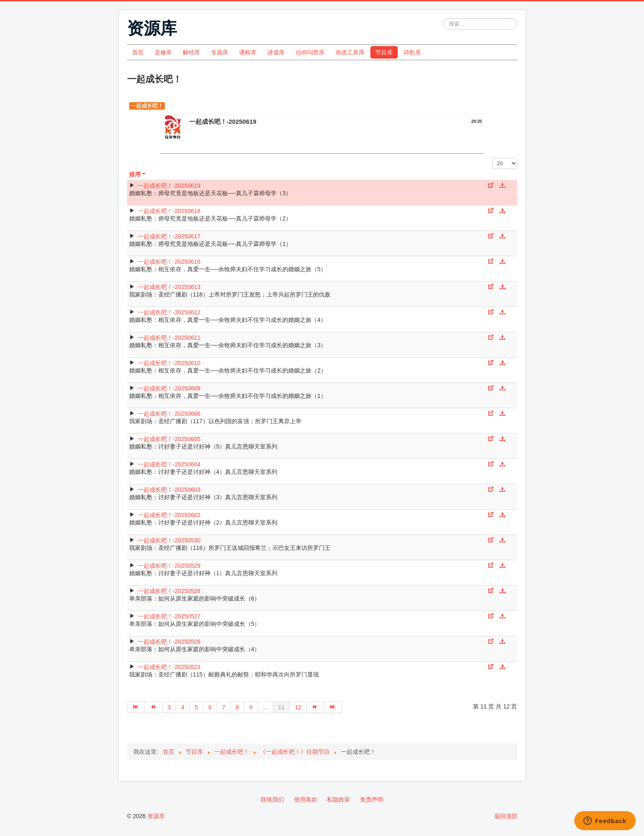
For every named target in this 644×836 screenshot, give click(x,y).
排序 (138, 174)
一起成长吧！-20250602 (169, 515)
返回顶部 (506, 816)
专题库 (220, 52)
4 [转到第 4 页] (183, 707)
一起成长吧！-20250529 (169, 566)
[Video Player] (322, 146)
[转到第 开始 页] (136, 707)
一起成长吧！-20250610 (169, 363)
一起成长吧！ (147, 106)
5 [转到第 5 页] (196, 707)
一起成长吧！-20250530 (169, 540)
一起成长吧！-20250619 (169, 186)
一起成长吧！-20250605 (169, 439)
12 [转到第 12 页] (298, 707)
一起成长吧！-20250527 (169, 616)
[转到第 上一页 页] (154, 707)
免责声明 (372, 799)
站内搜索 (443, 18)
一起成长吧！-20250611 (169, 338)
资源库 (156, 816)
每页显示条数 (493, 158)
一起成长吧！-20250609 (169, 388)
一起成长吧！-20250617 (169, 236)
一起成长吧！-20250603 (169, 490)
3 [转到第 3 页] (169, 707)
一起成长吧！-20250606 (169, 414)
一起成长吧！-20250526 (169, 642)
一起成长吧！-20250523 (169, 667)
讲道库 (276, 52)
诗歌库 (412, 52)
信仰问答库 (310, 52)
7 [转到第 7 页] (224, 707)
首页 (138, 52)
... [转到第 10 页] (265, 707)
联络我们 (272, 799)
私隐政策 (338, 799)
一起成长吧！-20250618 (169, 211)
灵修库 (163, 52)
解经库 (191, 52)
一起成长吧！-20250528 (169, 591)
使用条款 (306, 799)
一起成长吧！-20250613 (169, 287)
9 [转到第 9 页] (251, 707)
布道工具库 (350, 52)
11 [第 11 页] (282, 707)
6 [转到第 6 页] (210, 707)
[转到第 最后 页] (333, 707)
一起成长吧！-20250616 (169, 262)
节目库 (384, 52)
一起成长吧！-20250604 (169, 464)
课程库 (248, 52)
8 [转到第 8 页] (237, 707)
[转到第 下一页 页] (316, 707)
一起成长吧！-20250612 (169, 312)
